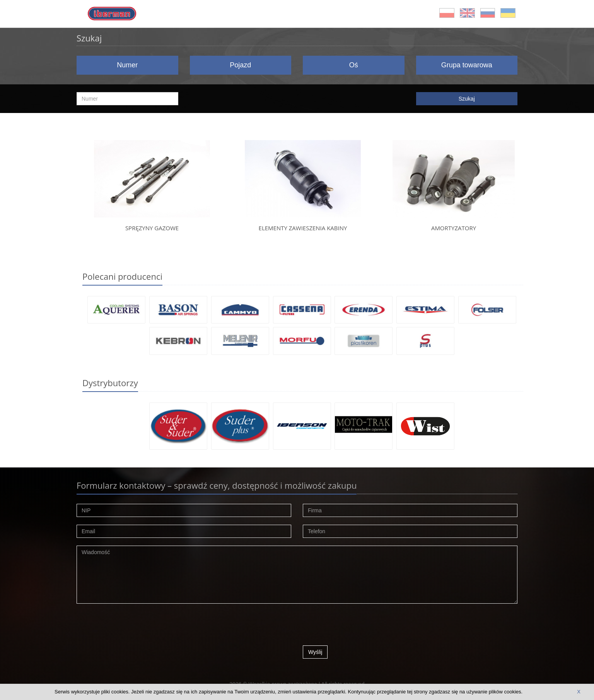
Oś (354, 65)
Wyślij (315, 652)
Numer (127, 65)
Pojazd (240, 65)
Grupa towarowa (467, 65)
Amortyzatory (454, 228)
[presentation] (362, 626)
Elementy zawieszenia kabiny (303, 228)
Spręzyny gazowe (152, 228)
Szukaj (467, 99)
